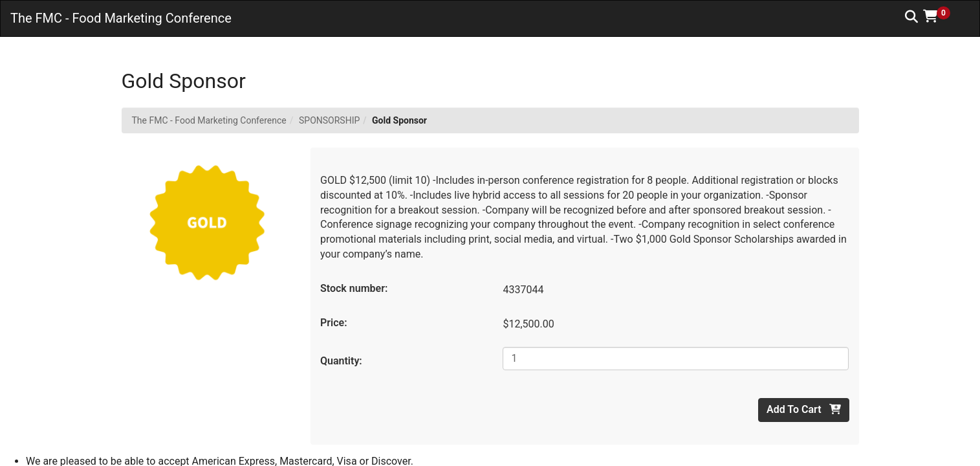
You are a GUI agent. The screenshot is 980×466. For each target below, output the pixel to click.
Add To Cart (803, 409)
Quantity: (341, 361)
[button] (941, 16)
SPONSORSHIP (329, 120)
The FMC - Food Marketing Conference (209, 120)
